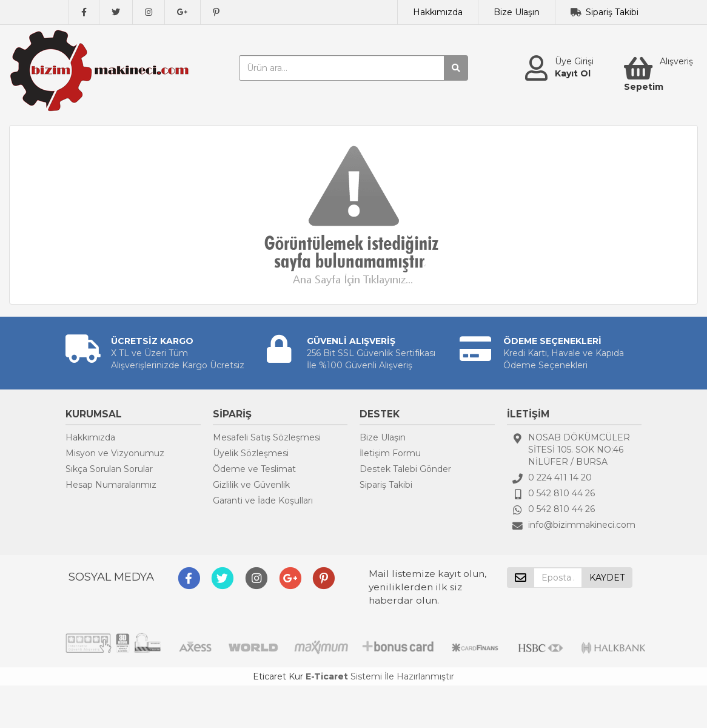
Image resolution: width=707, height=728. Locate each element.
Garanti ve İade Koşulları (263, 500)
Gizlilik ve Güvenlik (251, 485)
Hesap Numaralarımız (111, 485)
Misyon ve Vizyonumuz (115, 453)
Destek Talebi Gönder (405, 469)
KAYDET (607, 578)
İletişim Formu (390, 453)
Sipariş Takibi (612, 12)
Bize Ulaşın (517, 12)
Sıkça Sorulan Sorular (109, 469)
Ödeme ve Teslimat (254, 469)
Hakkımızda (438, 12)
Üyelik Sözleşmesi (251, 453)
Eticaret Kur (278, 676)
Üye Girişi (574, 61)
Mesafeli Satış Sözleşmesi (267, 437)
